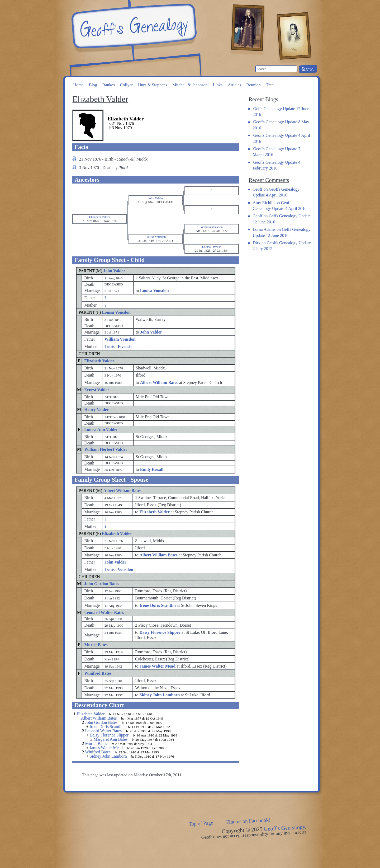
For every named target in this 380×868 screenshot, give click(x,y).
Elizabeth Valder (99, 361)
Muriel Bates (96, 645)
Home (79, 85)
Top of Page (201, 823)
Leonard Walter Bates (104, 613)
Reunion (254, 85)
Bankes (109, 85)
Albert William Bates (122, 491)
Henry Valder (96, 409)
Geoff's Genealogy (133, 26)
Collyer (126, 85)
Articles (234, 85)
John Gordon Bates (102, 584)
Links (217, 85)
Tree (270, 85)
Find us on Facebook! (248, 821)
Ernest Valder (97, 390)
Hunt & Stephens (153, 85)
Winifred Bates (98, 673)
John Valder (114, 271)
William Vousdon (120, 339)
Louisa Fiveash (118, 347)
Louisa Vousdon (116, 312)
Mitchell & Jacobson (190, 85)
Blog (93, 85)
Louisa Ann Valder (101, 430)
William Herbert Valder (106, 449)
